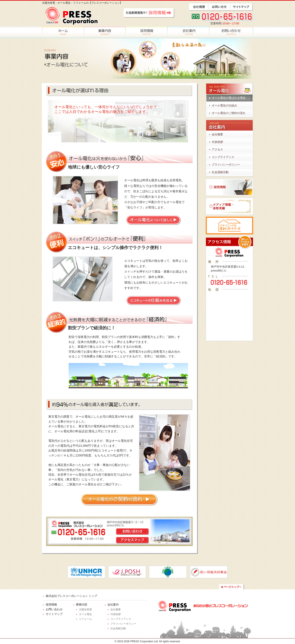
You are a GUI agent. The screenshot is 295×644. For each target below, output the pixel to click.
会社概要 (217, 134)
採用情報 (51, 605)
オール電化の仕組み (224, 105)
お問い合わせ (54, 609)
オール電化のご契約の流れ (229, 113)
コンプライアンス (223, 157)
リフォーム (85, 619)
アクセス (217, 149)
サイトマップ (54, 614)
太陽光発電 (85, 609)
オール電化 (85, 614)
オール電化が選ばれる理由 (229, 98)
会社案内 (113, 605)
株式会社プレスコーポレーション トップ (71, 596)
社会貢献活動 (220, 172)
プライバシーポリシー (226, 165)
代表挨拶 (217, 142)
